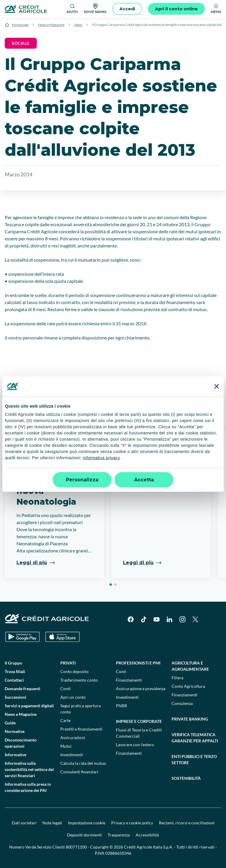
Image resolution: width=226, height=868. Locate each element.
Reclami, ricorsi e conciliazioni (187, 823)
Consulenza (182, 703)
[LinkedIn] (169, 619)
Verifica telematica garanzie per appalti (195, 738)
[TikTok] (144, 619)
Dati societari (24, 823)
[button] (111, 585)
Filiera (177, 678)
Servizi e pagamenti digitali (29, 706)
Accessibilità (147, 835)
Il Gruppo (13, 663)
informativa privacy (101, 458)
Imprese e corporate (139, 721)
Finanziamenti (129, 680)
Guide (10, 723)
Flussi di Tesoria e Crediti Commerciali (139, 733)
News (78, 25)
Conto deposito (74, 671)
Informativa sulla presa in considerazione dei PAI (28, 787)
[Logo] (26, 9)
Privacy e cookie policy (132, 823)
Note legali (52, 823)
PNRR (122, 706)
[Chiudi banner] (217, 386)
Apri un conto (73, 697)
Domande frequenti (23, 689)
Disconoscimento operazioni (21, 743)
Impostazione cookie (87, 823)
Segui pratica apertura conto (80, 709)
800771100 (76, 847)
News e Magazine (51, 25)
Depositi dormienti (84, 835)
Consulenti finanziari (79, 772)
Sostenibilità (186, 778)
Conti (65, 689)
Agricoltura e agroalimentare (190, 666)
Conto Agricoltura (188, 686)
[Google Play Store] (23, 637)
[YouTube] (157, 619)
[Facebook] (131, 619)
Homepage (20, 25)
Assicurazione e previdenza (141, 689)
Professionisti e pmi (138, 663)
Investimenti (72, 755)
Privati (68, 663)
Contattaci (14, 680)
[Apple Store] (63, 637)
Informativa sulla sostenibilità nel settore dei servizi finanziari (29, 769)
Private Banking (190, 719)
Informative (15, 755)
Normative (15, 731)
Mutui (66, 746)
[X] (195, 619)
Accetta (144, 480)
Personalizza (82, 480)
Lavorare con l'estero (135, 745)
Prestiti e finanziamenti (81, 729)
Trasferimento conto (79, 680)
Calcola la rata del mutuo (83, 763)
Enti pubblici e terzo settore (194, 759)
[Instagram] (182, 619)
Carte (65, 720)
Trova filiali (15, 671)
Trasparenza (119, 835)
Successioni (15, 697)
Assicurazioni (73, 737)
